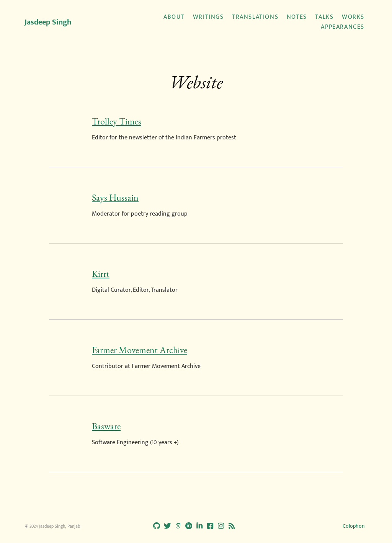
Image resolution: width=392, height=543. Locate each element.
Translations (255, 17)
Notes (297, 17)
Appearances (343, 27)
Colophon (354, 526)
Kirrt (101, 274)
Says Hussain (115, 198)
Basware (106, 426)
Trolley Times (117, 121)
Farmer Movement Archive (140, 350)
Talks (324, 17)
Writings (208, 17)
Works (353, 17)
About (174, 17)
